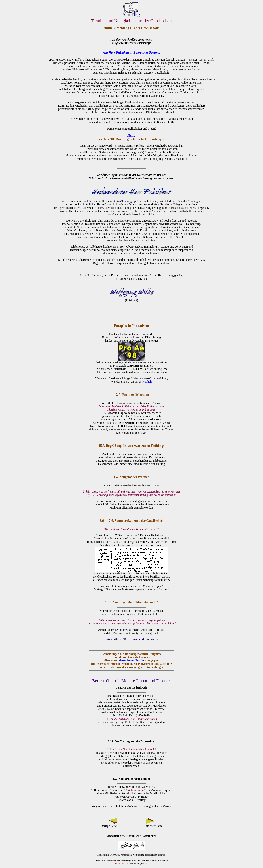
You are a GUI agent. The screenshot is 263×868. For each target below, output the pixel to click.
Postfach (147, 382)
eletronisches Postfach (133, 660)
